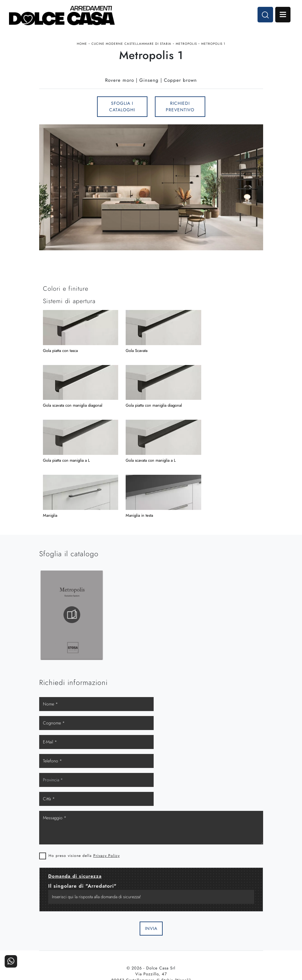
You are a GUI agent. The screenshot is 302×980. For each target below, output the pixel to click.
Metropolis (186, 45)
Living (67, 938)
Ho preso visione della (84, 734)
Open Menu (282, 15)
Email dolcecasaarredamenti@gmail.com (151, 871)
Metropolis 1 (213, 45)
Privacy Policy (107, 734)
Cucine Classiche (67, 929)
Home (82, 45)
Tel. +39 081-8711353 (151, 865)
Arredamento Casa (123, 920)
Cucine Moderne (67, 920)
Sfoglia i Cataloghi (122, 108)
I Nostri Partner (179, 929)
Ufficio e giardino (123, 938)
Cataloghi (235, 929)
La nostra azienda (179, 920)
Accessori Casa (123, 929)
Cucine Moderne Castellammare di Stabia (131, 45)
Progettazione (179, 938)
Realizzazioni (235, 938)
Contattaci (235, 920)
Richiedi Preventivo (180, 108)
